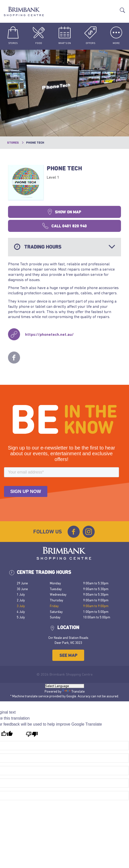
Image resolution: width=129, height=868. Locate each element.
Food (39, 35)
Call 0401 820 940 (64, 226)
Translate (114, 8)
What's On (65, 35)
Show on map (64, 212)
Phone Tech (64, 168)
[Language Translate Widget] (65, 686)
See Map (68, 655)
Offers (90, 35)
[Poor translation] (32, 734)
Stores (13, 35)
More (116, 35)
